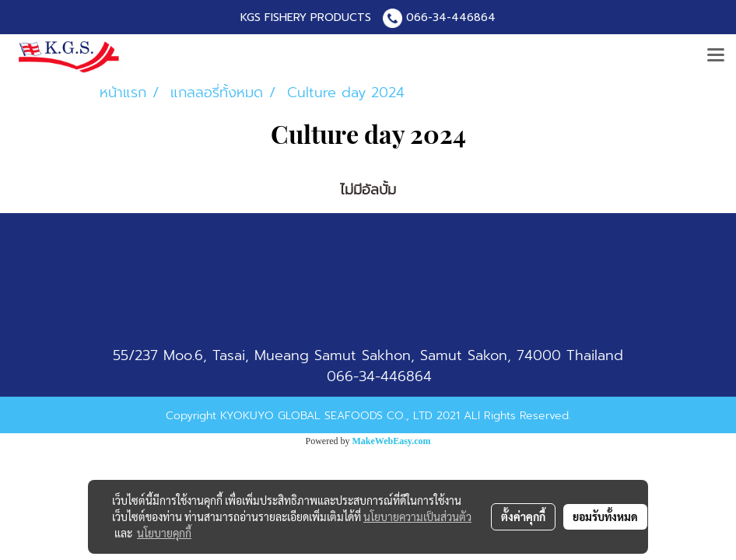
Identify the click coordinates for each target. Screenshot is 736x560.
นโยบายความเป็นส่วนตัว (417, 516)
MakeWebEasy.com (392, 441)
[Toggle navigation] (716, 56)
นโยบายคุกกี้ (164, 533)
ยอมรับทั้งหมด (605, 516)
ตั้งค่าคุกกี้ (523, 516)
